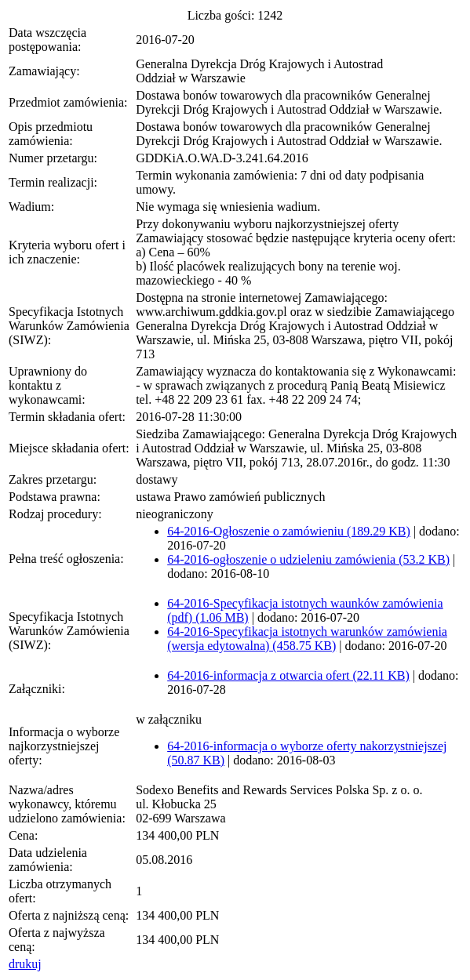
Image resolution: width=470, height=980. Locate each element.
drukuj (25, 964)
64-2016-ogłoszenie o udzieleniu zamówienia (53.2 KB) (308, 559)
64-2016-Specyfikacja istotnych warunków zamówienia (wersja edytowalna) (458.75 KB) (307, 639)
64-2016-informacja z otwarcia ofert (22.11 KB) (288, 675)
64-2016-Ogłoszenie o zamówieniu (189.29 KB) (289, 531)
